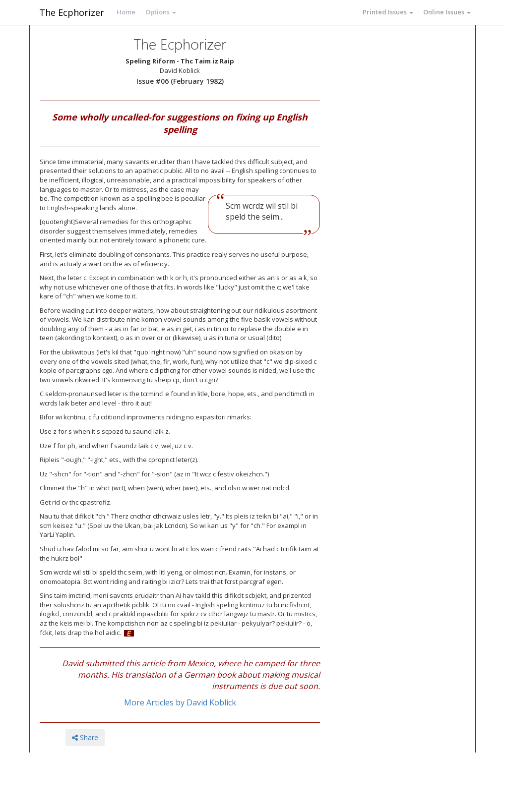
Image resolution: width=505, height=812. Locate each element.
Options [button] (161, 12)
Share (85, 737)
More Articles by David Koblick (180, 702)
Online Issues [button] (447, 12)
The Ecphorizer (72, 12)
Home (126, 12)
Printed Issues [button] (388, 12)
